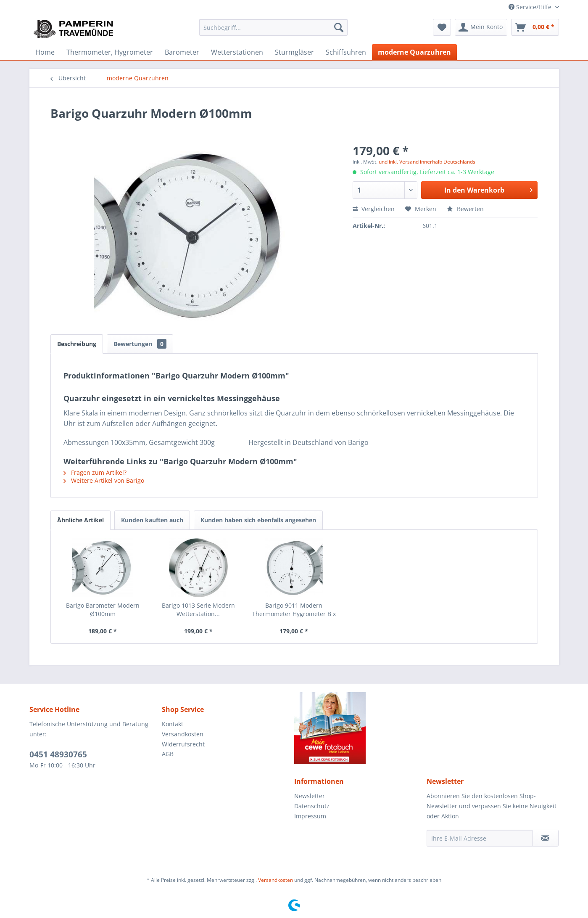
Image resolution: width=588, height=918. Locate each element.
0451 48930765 (58, 754)
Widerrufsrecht (183, 744)
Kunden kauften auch (152, 520)
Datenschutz (312, 806)
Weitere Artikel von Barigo (104, 480)
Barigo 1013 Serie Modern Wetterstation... (198, 610)
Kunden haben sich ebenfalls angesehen (258, 520)
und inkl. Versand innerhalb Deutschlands (427, 162)
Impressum (310, 816)
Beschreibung (77, 344)
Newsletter (310, 796)
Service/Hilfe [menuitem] (531, 7)
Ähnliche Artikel (80, 520)
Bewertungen (140, 344)
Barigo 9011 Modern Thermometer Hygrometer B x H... (294, 610)
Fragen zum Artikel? (95, 472)
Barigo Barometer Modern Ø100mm (103, 610)
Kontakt (173, 724)
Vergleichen (374, 209)
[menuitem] (273, 27)
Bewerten (465, 209)
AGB (168, 754)
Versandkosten (183, 734)
